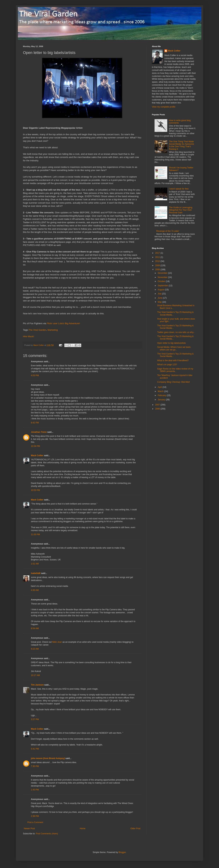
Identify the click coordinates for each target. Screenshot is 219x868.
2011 (158, 257)
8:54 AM (35, 628)
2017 (158, 253)
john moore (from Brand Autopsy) (48, 758)
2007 (158, 405)
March (161, 391)
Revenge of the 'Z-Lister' (168, 231)
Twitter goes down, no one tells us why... (176, 332)
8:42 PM (35, 423)
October (162, 281)
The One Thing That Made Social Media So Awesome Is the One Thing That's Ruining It (182, 145)
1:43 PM (35, 790)
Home (83, 829)
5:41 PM (35, 749)
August (161, 290)
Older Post (135, 829)
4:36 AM (35, 590)
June (160, 298)
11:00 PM (35, 534)
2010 (158, 261)
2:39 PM (35, 816)
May (160, 302)
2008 (158, 270)
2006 (158, 409)
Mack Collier (37, 456)
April (160, 387)
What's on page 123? (167, 365)
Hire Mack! (29, 336)
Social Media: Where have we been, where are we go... (174, 348)
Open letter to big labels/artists (171, 343)
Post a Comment (35, 822)
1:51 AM (35, 564)
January (162, 400)
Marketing (53, 330)
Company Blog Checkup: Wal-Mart (173, 382)
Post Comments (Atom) (47, 834)
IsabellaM (36, 573)
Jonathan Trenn (39, 432)
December (163, 273)
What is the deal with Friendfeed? (173, 360)
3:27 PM (35, 719)
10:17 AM (35, 675)
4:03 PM (35, 375)
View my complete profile (164, 107)
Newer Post (29, 829)
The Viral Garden (37, 330)
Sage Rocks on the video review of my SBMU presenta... (175, 370)
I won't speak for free (179, 189)
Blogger (122, 852)
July (160, 294)
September (163, 286)
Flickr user (52, 323)
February (162, 395)
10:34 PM (35, 446)
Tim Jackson (37, 685)
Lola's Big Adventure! (69, 323)
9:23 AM (35, 649)
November (163, 277)
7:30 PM (35, 766)
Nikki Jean (57, 642)
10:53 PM (35, 490)
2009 (158, 265)
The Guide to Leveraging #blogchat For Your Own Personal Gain (181, 210)
